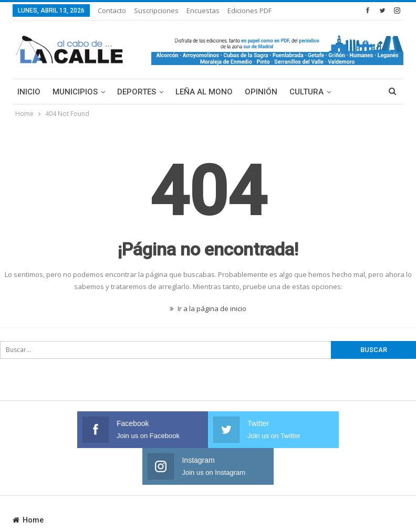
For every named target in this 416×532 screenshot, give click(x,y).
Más (351, 92)
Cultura (306, 92)
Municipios (75, 92)
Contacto (112, 10)
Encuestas (203, 10)
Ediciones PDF (249, 10)
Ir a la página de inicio (208, 308)
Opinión (261, 92)
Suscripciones (156, 10)
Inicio (29, 92)
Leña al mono (204, 92)
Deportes (137, 92)
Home (28, 483)
